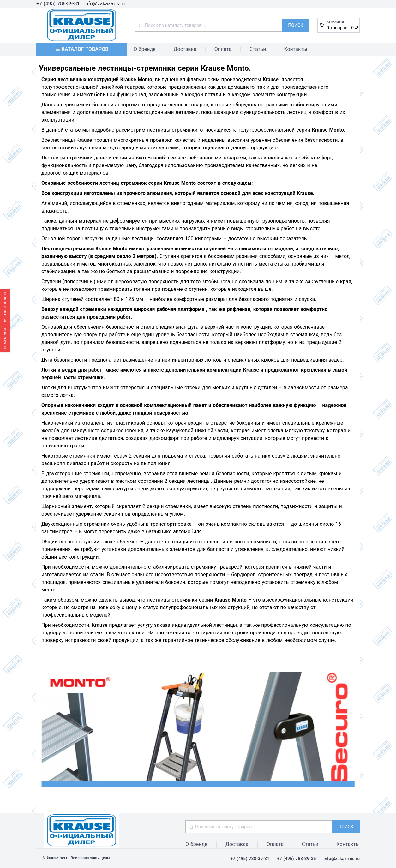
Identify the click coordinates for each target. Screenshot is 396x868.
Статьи (258, 49)
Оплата (223, 49)
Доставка (185, 49)
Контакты (295, 49)
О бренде (145, 49)
